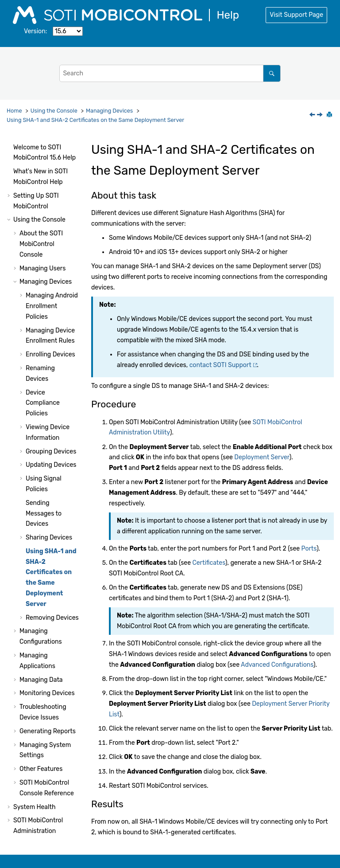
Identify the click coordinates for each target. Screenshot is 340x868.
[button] (16, 167)
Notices (24, 833)
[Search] (272, 73)
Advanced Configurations (277, 665)
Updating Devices (51, 363)
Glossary (26, 819)
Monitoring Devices (47, 592)
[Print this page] (330, 115)
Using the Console (54, 111)
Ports (309, 549)
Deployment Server (262, 457)
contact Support (220, 365)
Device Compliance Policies (43, 302)
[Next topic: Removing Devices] (321, 115)
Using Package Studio (45, 743)
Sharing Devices (49, 436)
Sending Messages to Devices (44, 412)
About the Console (41, 143)
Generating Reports (48, 630)
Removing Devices (52, 516)
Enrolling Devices (50, 253)
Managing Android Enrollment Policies (52, 205)
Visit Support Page (296, 15)
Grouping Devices (51, 350)
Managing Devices (109, 111)
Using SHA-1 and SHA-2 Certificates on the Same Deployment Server (95, 120)
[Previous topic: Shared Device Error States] (313, 115)
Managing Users (42, 167)
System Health (34, 706)
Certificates (209, 563)
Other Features (41, 667)
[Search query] (170, 73)
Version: (35, 31)
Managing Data (41, 578)
